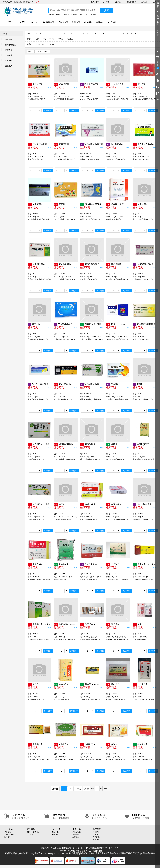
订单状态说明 (9, 834)
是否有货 (41, 45)
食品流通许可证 (148, 853)
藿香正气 (59, 14)
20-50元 (52, 39)
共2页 (87, 789)
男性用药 (9, 66)
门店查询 (96, 834)
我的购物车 (95, 2)
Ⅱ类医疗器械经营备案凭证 (106, 853)
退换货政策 (77, 832)
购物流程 (8, 832)
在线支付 (55, 834)
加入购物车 (48, 111)
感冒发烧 (9, 40)
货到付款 (55, 832)
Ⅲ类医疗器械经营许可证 (129, 853)
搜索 (107, 11)
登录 (37, 2)
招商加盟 (96, 837)
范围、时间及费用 (33, 832)
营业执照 (75, 853)
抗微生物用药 (10, 45)
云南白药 (93, 14)
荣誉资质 (96, 839)
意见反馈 (144, 2)
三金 (86, 14)
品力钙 (52, 14)
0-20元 (44, 39)
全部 (37, 39)
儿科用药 (9, 55)
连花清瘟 (74, 14)
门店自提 (30, 834)
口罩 (81, 14)
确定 (106, 788)
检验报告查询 (131, 2)
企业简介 (96, 832)
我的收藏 (118, 2)
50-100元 (60, 39)
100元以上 (69, 39)
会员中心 (106, 2)
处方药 (52, 45)
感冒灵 (67, 14)
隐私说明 (8, 837)
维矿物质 (9, 50)
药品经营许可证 (87, 853)
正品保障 (76, 834)
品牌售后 (76, 837)
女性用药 (9, 61)
